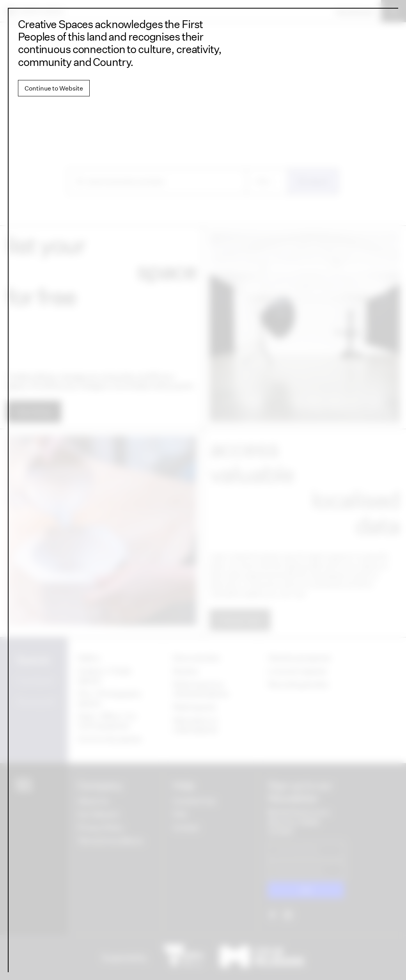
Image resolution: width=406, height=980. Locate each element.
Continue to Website (54, 88)
